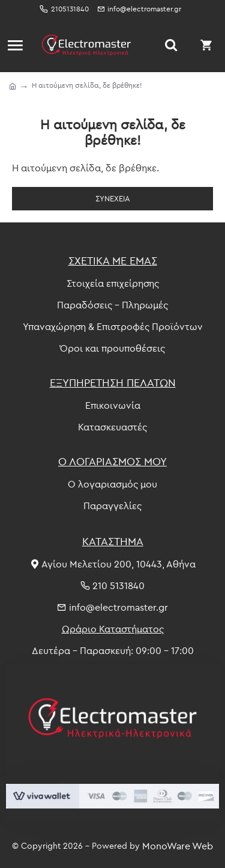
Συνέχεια (113, 198)
